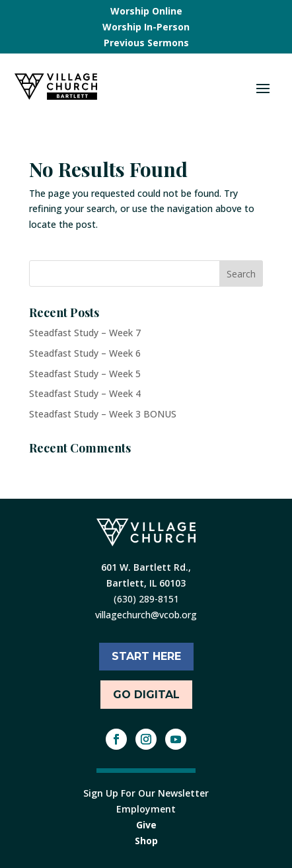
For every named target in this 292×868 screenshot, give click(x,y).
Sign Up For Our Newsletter (146, 793)
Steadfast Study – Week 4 (85, 393)
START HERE (146, 656)
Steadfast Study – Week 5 (85, 374)
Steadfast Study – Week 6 (85, 353)
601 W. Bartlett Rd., (146, 567)
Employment (146, 809)
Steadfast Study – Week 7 (85, 333)
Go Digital (146, 695)
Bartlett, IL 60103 (146, 583)
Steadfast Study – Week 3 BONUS (103, 414)
